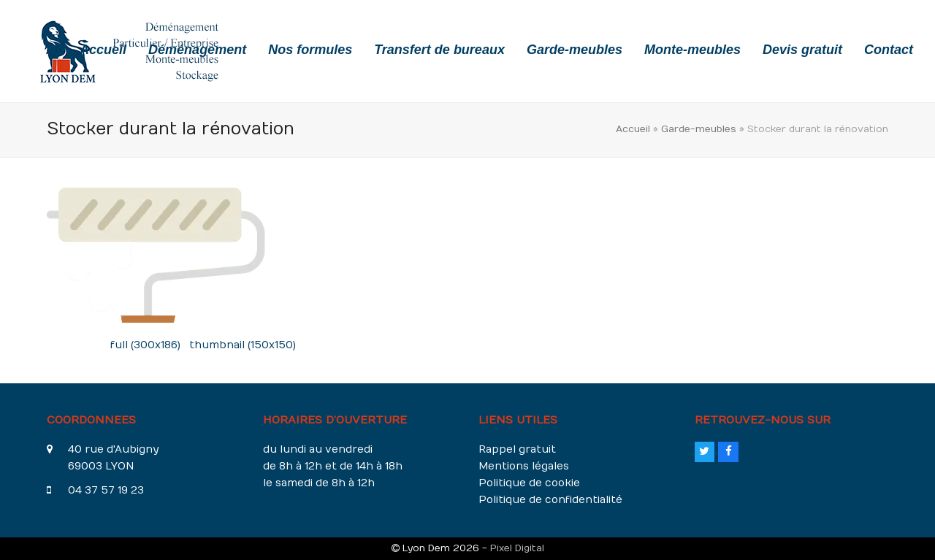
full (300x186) (145, 345)
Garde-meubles (699, 129)
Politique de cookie (529, 483)
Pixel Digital (517, 548)
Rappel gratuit (517, 449)
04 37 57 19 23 (106, 490)
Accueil (633, 129)
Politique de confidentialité (550, 500)
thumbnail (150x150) (243, 345)
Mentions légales (524, 466)
